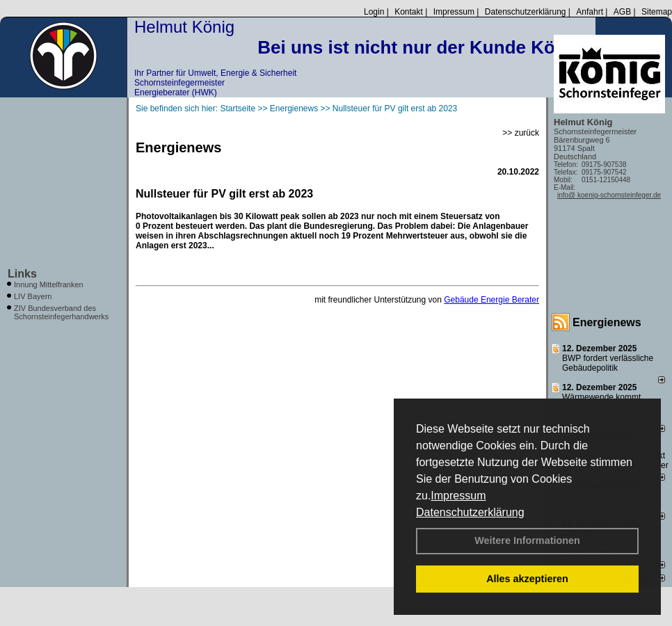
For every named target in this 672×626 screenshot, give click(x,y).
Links (22, 274)
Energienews (607, 322)
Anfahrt (590, 12)
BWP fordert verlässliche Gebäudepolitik (608, 363)
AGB (622, 12)
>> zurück (521, 133)
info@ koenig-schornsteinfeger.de (609, 195)
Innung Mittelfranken (49, 284)
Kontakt (409, 12)
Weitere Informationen (527, 540)
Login (374, 12)
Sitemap (657, 12)
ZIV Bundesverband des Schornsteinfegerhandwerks (61, 312)
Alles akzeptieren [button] (527, 579)
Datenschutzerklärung (470, 512)
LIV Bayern (33, 296)
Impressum (458, 496)
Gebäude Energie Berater (491, 300)
